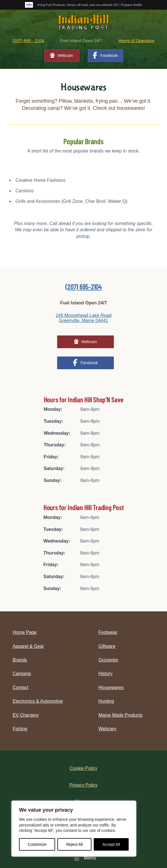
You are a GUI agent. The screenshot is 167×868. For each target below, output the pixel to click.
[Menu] (83, 858)
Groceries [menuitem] (108, 660)
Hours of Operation (136, 41)
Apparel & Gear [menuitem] (28, 646)
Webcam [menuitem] (107, 729)
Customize (37, 844)
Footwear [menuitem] (108, 632)
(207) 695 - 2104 (28, 41)
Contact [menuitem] (20, 687)
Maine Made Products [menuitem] (121, 715)
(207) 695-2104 (83, 286)
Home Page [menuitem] (25, 632)
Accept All (111, 844)
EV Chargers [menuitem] (26, 715)
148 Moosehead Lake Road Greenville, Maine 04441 (84, 318)
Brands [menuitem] (20, 660)
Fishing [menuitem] (20, 729)
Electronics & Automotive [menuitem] (38, 701)
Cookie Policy (84, 768)
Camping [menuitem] (22, 674)
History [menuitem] (106, 674)
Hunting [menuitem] (106, 701)
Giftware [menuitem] (107, 646)
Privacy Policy (83, 785)
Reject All (74, 844)
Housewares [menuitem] (111, 687)
